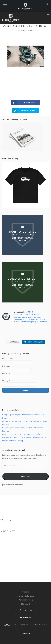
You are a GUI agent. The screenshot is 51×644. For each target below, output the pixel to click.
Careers (26, 592)
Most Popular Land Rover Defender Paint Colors (22, 434)
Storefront (26, 604)
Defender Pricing (26, 600)
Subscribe (26, 476)
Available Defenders (26, 596)
